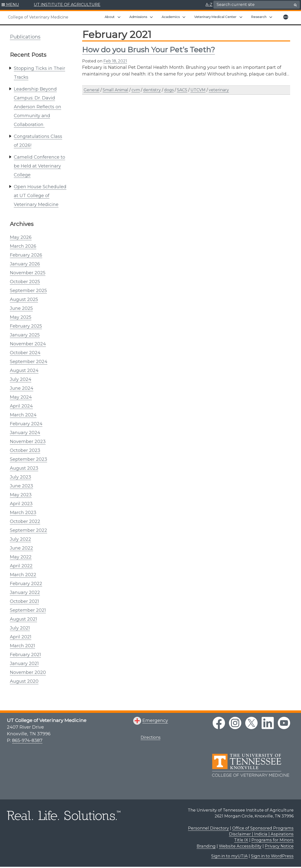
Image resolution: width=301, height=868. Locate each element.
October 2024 (25, 353)
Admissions (138, 17)
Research (259, 17)
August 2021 (23, 619)
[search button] (295, 5)
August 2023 (24, 468)
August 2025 (24, 299)
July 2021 (20, 628)
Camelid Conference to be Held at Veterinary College (39, 166)
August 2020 (24, 681)
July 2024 (21, 379)
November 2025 (28, 273)
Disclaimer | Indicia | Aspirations (261, 834)
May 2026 (21, 237)
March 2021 (22, 646)
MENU (13, 5)
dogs (169, 90)
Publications (25, 37)
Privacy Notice (279, 846)
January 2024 (25, 433)
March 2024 (23, 415)
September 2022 (28, 530)
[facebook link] (219, 723)
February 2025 (26, 326)
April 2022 (21, 566)
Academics (171, 17)
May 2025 (21, 317)
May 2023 (21, 495)
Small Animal (115, 90)
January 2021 (24, 664)
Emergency (155, 720)
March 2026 (23, 246)
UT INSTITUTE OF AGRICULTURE (67, 5)
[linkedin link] (268, 723)
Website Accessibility (240, 846)
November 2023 (28, 442)
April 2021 (21, 637)
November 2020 (28, 672)
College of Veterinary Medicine (38, 17)
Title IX (241, 840)
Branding (206, 846)
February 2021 (25, 655)
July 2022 (20, 539)
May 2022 (21, 557)
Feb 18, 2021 (115, 61)
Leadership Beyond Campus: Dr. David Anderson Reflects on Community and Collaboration (38, 107)
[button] (10, 5)
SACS (182, 90)
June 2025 (21, 308)
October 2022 (25, 521)
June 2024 (22, 388)
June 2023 (21, 486)
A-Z (209, 5)
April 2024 (21, 406)
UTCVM (198, 90)
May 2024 (21, 397)
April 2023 (21, 504)
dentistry (152, 90)
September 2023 (28, 459)
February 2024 (26, 424)
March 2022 (23, 575)
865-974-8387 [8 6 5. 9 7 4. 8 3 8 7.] (27, 740)
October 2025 (25, 282)
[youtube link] (284, 723)
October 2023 (25, 450)
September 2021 (28, 610)
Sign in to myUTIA (229, 856)
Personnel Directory (208, 828)
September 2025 (28, 291)
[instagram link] (235, 723)
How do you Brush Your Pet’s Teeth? (149, 50)
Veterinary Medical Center (215, 17)
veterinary (219, 90)
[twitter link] (251, 723)
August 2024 (24, 370)
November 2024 (28, 344)
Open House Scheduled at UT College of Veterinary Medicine (40, 196)
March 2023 (23, 513)
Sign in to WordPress (272, 856)
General (92, 90)
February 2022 (26, 584)
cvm (136, 90)
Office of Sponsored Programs (263, 828)
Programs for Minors (273, 840)
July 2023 (20, 477)
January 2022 (25, 592)
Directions (150, 737)
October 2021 (24, 601)
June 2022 (21, 548)
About (110, 17)
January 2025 (25, 335)
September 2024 (29, 362)
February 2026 (26, 255)
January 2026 (25, 264)
